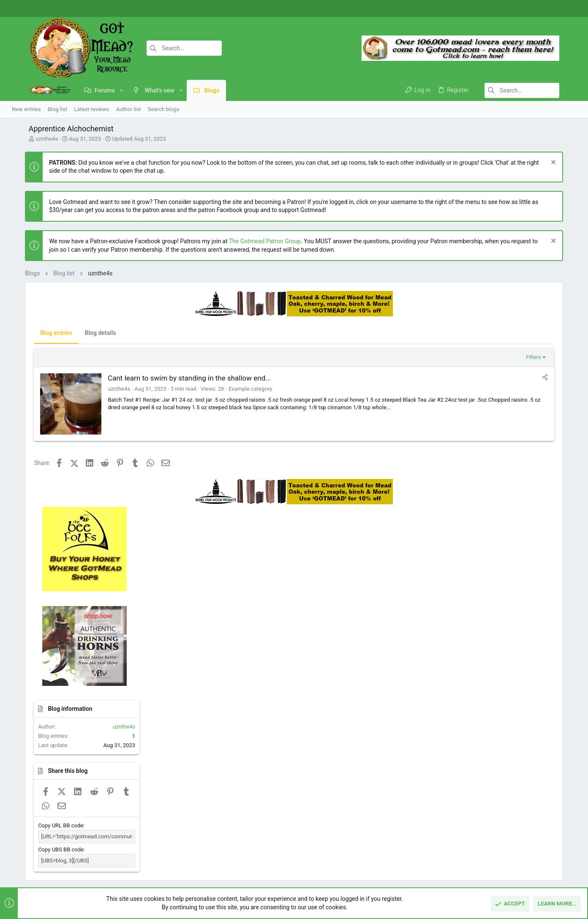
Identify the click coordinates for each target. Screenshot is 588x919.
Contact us (217, 831)
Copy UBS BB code (492, 666)
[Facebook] (544, 9)
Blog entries (39, 333)
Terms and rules (461, 872)
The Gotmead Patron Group (248, 241)
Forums (212, 815)
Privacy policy (502, 872)
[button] (101, 90)
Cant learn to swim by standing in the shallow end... (173, 378)
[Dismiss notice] (569, 163)
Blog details (84, 333)
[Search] (159, 48)
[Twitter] (569, 9)
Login (404, 799)
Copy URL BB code (492, 642)
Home (211, 799)
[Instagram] (556, 9)
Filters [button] (436, 357)
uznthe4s (26, 139)
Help (529, 872)
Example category (234, 389)
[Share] (447, 377)
